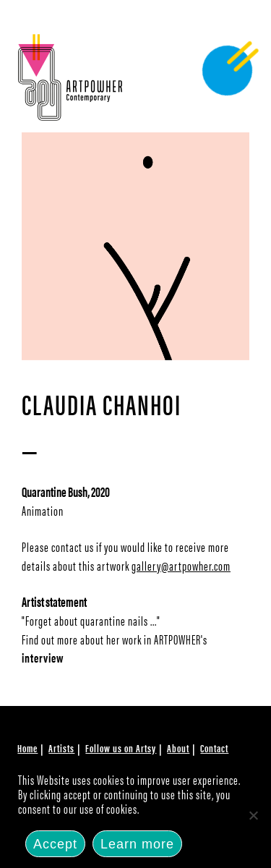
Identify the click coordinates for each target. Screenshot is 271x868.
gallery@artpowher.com (181, 565)
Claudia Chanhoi (102, 403)
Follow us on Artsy (121, 748)
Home (27, 748)
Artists (61, 748)
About (178, 748)
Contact (214, 748)
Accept (55, 844)
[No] (253, 815)
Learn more (137, 844)
